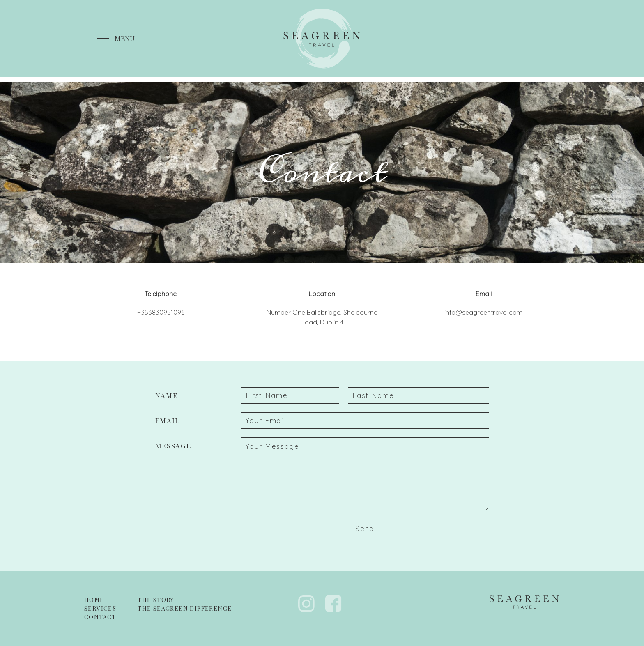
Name (167, 395)
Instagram (306, 604)
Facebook (333, 604)
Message (173, 446)
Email (168, 421)
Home (94, 600)
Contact (100, 617)
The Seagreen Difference (185, 608)
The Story (156, 600)
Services (100, 608)
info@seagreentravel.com (483, 312)
